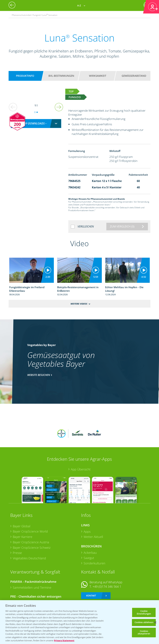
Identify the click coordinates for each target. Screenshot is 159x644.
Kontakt (91, 573)
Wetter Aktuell (93, 515)
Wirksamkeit (98, 76)
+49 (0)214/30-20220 (107, 588)
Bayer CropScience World (30, 509)
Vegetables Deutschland (29, 536)
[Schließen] (155, 622)
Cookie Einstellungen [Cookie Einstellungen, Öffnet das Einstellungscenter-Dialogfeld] (144, 612)
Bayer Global (22, 504)
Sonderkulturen (94, 541)
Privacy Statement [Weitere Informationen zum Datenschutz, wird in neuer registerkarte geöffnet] (64, 640)
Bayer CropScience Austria (31, 520)
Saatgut (89, 536)
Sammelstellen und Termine (32, 565)
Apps (87, 509)
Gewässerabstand (134, 76)
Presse (17, 531)
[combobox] (36, 120)
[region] (79, 622)
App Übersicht (81, 447)
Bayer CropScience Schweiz (32, 525)
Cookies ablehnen (144, 622)
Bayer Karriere (23, 515)
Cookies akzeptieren (144, 632)
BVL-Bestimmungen (61, 76)
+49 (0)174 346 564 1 (107, 564)
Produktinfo (25, 76)
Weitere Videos (79, 304)
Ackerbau (90, 530)
